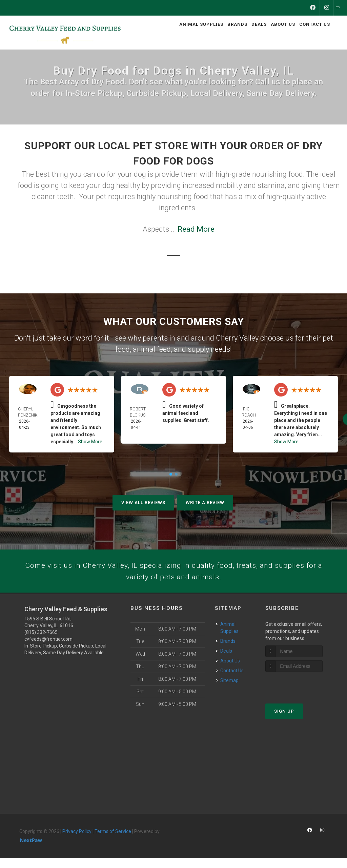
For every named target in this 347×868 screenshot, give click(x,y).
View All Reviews (143, 503)
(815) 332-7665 (41, 642)
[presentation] (301, 695)
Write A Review (205, 503)
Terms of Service (113, 841)
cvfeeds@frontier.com (48, 649)
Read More (196, 229)
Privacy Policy (77, 841)
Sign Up (284, 721)
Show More (90, 442)
